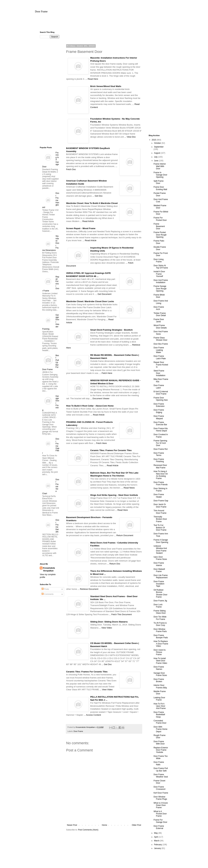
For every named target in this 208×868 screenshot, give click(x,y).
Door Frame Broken (159, 680)
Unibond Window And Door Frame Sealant (160, 550)
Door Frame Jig (160, 601)
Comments (48, 594)
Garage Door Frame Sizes (160, 674)
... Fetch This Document (120, 614)
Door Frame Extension (159, 405)
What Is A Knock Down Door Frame (161, 805)
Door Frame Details (57, 526)
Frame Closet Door (159, 782)
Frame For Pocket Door (160, 219)
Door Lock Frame (158, 606)
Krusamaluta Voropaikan (49, 569)
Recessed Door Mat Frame (160, 466)
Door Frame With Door (159, 743)
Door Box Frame (161, 344)
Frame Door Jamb (159, 320)
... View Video (105, 628)
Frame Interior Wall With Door (160, 166)
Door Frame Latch (159, 387)
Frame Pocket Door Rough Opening (160, 235)
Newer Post (72, 825)
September (159, 147)
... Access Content (92, 715)
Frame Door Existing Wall (160, 188)
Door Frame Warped (159, 417)
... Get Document (103, 294)
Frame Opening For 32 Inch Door (160, 443)
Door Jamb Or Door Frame (160, 506)
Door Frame (41, 11)
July (156, 157)
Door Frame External (159, 827)
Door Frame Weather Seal (161, 776)
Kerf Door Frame (161, 793)
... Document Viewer (100, 398)
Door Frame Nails (159, 763)
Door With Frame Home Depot (160, 729)
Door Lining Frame (159, 260)
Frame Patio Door (159, 242)
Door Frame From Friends (161, 483)
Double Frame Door (160, 248)
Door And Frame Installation (161, 281)
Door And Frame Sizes (161, 333)
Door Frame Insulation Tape (159, 584)
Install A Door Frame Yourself (159, 274)
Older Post (136, 825)
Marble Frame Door (160, 693)
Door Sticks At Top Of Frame (161, 267)
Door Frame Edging (159, 411)
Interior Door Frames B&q (160, 686)
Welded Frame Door (160, 207)
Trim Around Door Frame (160, 512)
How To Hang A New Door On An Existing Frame (161, 475)
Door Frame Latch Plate (160, 357)
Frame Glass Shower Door (160, 339)
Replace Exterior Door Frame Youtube (161, 750)
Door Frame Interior (159, 564)
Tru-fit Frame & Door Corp (160, 624)
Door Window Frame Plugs (160, 798)
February (158, 845)
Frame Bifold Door (159, 296)
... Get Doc (97, 196)
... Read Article (87, 221)
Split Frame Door (159, 182)
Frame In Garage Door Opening (160, 175)
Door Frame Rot (161, 449)
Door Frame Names (159, 668)
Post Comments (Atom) (88, 830)
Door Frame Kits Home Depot (161, 430)
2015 (154, 140)
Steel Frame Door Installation (159, 373)
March (157, 841)
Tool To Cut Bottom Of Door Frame (160, 528)
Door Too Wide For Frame (160, 618)
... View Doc (130, 137)
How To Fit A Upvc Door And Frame (160, 706)
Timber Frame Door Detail (160, 314)
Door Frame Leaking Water (159, 350)
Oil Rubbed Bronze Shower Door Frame (160, 593)
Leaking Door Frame (159, 699)
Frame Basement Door (159, 226)
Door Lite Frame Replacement (161, 576)
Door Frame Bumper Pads (161, 636)
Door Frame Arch (159, 308)
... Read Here (92, 79)
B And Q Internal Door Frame (161, 393)
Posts (45, 589)
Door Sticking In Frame (160, 490)
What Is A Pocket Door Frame (160, 814)
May (156, 833)
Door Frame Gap (161, 501)
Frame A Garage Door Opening (161, 541)
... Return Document (124, 535)
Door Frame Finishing (159, 460)
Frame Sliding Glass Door (160, 612)
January (158, 848)
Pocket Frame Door (160, 194)
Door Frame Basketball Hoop (159, 715)
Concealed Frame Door (160, 722)
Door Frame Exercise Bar (160, 423)
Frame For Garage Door (160, 821)
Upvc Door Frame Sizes (160, 558)
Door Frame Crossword (159, 788)
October (158, 143)
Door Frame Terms (159, 454)
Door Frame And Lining (161, 302)
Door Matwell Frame (159, 570)
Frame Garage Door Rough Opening (160, 289)
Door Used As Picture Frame (160, 652)
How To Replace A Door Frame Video (161, 644)
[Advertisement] (104, 23)
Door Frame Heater (159, 496)
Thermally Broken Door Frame (160, 519)
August (157, 153)
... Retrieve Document (88, 589)
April (156, 837)
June (156, 161)
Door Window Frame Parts (160, 630)
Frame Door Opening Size (161, 399)
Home (104, 825)
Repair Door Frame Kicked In (161, 365)
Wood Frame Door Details (160, 327)
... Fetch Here (106, 373)
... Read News (128, 488)
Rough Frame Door (159, 736)
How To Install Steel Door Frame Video (160, 661)
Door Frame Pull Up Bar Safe (161, 769)
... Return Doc (114, 564)
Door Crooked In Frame (161, 436)
